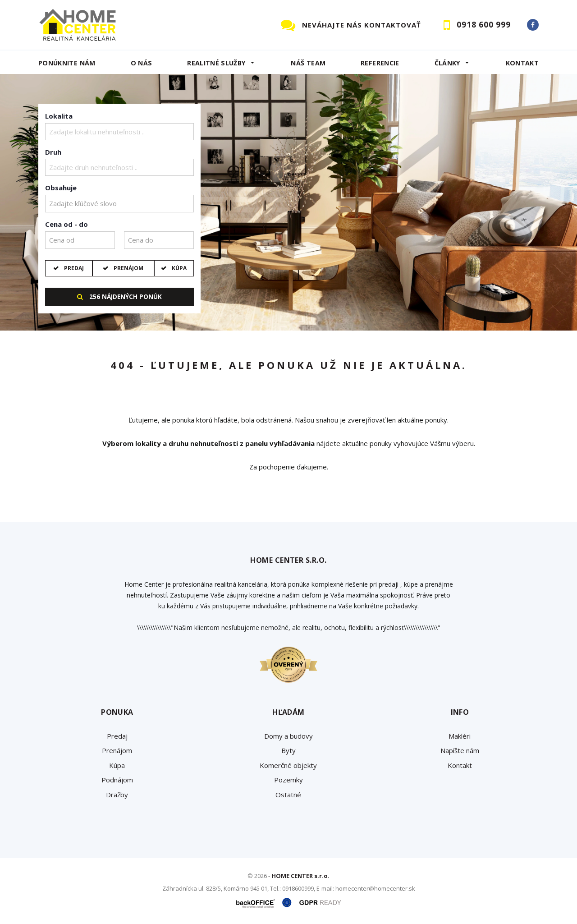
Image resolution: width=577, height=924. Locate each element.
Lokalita (59, 116)
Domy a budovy (288, 736)
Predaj (73, 268)
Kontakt (522, 63)
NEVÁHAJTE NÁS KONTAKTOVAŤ (362, 25)
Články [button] (448, 63)
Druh (53, 152)
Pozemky (288, 780)
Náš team (308, 63)
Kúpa (179, 268)
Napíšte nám (460, 750)
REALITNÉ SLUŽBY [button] (216, 63)
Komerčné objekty (288, 765)
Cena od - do (66, 224)
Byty (288, 750)
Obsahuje (61, 188)
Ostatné (288, 795)
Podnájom (117, 780)
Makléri (460, 736)
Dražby (117, 795)
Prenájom (128, 268)
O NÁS (142, 63)
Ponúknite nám (67, 63)
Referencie (380, 63)
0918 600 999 (484, 25)
